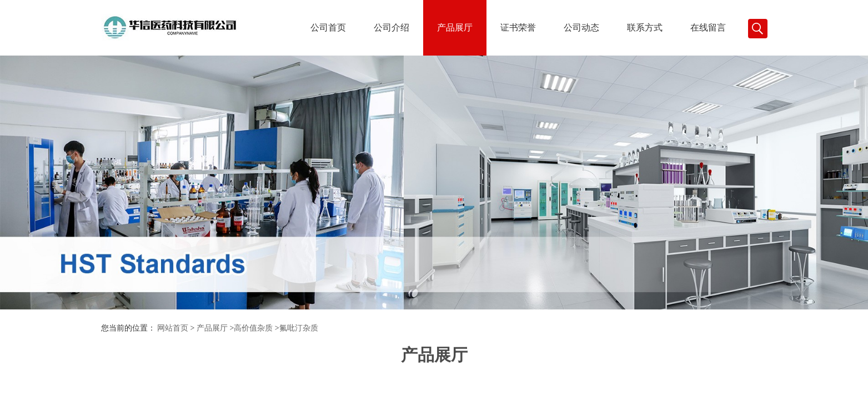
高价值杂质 (253, 328)
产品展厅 (455, 27)
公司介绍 (392, 27)
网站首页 (173, 328)
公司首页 (328, 27)
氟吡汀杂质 (299, 328)
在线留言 (708, 27)
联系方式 (645, 27)
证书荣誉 (518, 27)
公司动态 (581, 27)
